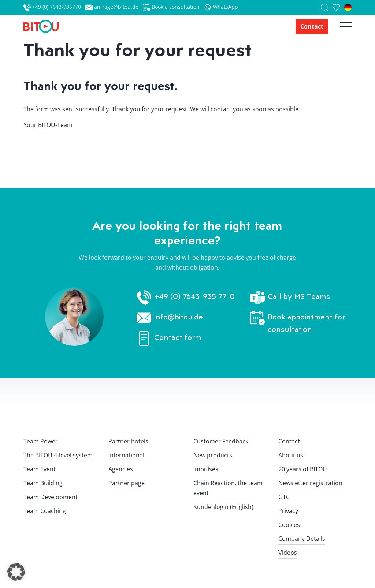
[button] (16, 572)
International (126, 455)
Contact (312, 26)
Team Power (41, 441)
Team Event (40, 469)
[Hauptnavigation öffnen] (340, 26)
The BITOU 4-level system (58, 455)
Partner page (127, 483)
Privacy (288, 511)
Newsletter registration (310, 483)
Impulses (206, 469)
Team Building (43, 483)
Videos (288, 553)
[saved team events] (338, 7)
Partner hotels (128, 441)
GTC (284, 497)
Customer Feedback (221, 441)
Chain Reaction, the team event (228, 488)
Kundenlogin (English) (223, 507)
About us (291, 455)
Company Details (302, 539)
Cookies (289, 525)
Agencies (121, 469)
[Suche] (327, 7)
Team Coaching (45, 511)
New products (213, 455)
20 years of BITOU (303, 469)
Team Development (51, 497)
